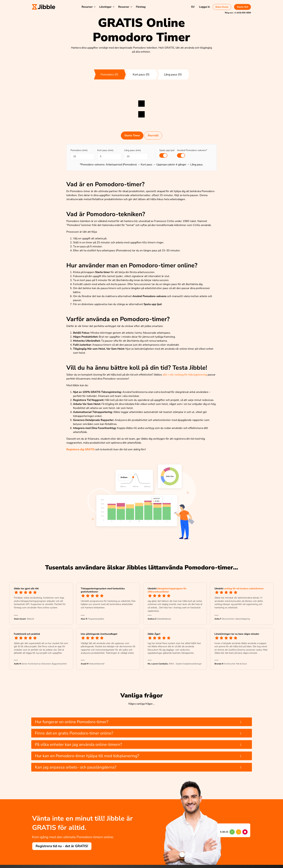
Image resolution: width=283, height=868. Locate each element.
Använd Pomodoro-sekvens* (192, 150)
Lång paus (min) (132, 150)
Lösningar (105, 7)
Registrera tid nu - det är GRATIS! (62, 846)
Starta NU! (242, 7)
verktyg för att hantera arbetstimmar (244, 589)
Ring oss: (238, 13)
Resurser (87, 7)
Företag (141, 7)
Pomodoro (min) (79, 150)
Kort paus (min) (105, 150)
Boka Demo (222, 7)
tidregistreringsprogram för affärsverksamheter (167, 590)
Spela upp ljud (167, 150)
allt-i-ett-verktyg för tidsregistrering (185, 375)
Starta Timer (132, 136)
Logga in (204, 7)
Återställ (153, 136)
